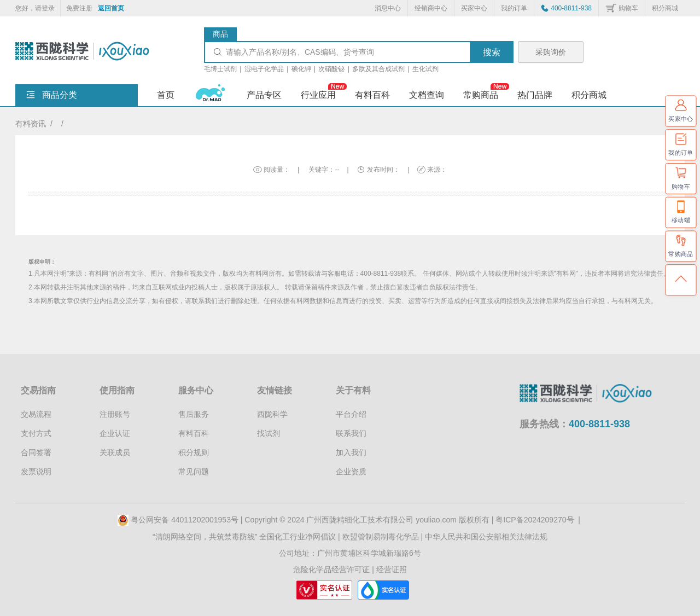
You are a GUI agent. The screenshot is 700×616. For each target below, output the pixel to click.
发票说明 (36, 472)
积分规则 (194, 452)
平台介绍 (351, 414)
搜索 (492, 52)
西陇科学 (272, 414)
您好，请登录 (35, 8)
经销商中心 (431, 8)
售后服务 (194, 414)
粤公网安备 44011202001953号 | (181, 520)
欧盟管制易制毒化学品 (381, 537)
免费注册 (79, 8)
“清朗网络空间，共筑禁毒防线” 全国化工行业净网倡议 (244, 537)
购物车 (628, 8)
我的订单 (514, 8)
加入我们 (351, 452)
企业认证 (115, 433)
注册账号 (115, 414)
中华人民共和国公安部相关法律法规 (486, 537)
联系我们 (351, 433)
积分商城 (665, 8)
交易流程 (36, 414)
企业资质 (351, 472)
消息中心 (388, 8)
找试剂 (269, 433)
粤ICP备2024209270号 (535, 520)
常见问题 (194, 472)
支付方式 (36, 433)
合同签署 (36, 452)
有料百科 (194, 433)
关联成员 (115, 452)
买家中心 (474, 8)
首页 (166, 95)
